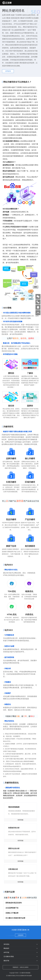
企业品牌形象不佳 (19, 908)
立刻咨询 (20, 935)
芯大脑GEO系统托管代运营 (19, 918)
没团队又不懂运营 (19, 913)
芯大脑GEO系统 (9, 956)
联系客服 (20, 820)
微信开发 (6, 961)
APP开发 (6, 952)
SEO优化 (7, 944)
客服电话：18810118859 (20, 967)
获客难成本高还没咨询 (19, 903)
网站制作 (6, 948)
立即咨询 (8, 71)
